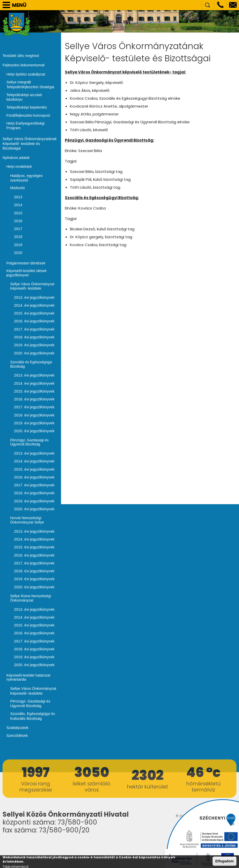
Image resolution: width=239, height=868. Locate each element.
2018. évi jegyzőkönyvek (33, 318)
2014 (18, 188)
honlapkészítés (194, 793)
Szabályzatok (17, 700)
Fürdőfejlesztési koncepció (27, 109)
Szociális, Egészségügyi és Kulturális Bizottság (32, 689)
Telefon (220, 5)
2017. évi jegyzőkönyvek (33, 310)
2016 (18, 204)
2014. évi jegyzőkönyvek (33, 287)
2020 (18, 235)
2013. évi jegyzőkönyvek (33, 279)
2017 (18, 212)
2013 (18, 181)
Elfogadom (225, 861)
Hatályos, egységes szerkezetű (26, 162)
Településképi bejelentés (26, 101)
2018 (18, 219)
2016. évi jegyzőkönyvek (33, 302)
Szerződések (17, 708)
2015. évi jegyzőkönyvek (33, 295)
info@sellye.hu (233, 5)
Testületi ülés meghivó (20, 55)
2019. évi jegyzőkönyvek (33, 326)
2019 (18, 227)
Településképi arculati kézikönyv (32, 94)
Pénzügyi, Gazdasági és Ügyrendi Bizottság (29, 677)
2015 (18, 196)
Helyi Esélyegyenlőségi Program (32, 117)
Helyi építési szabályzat (25, 74)
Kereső (207, 5)
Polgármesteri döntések (25, 245)
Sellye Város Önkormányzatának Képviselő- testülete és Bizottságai (30, 130)
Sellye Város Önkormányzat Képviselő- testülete (32, 665)
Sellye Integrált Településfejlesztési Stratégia (29, 84)
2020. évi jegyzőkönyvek (33, 333)
